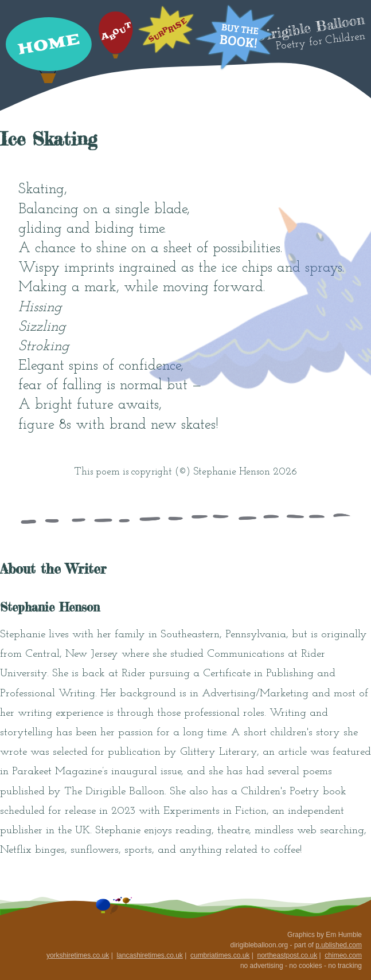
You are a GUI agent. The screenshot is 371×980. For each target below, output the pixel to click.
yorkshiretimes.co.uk (78, 955)
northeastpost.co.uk (287, 955)
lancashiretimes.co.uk (149, 955)
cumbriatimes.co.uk (220, 955)
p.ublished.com (339, 945)
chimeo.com (343, 955)
